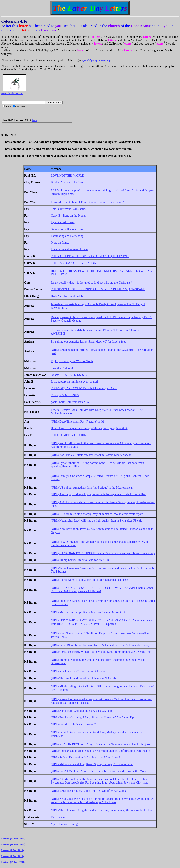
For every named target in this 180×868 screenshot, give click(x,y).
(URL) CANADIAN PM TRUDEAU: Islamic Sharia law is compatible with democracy (103, 553)
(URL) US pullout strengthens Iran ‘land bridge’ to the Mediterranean (92, 488)
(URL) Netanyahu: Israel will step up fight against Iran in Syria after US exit (96, 521)
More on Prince (60, 243)
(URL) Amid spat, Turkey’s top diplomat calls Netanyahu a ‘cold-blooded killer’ (99, 494)
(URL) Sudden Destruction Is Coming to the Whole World (85, 758)
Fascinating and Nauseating (67, 236)
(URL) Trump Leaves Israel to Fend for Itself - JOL (81, 560)
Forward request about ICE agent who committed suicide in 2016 (90, 202)
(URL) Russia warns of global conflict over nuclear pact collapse (89, 580)
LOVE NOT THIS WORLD (68, 176)
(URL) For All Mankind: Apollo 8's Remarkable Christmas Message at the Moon (99, 771)
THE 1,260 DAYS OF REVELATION (74, 263)
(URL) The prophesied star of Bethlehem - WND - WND (85, 678)
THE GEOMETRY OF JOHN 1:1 (71, 435)
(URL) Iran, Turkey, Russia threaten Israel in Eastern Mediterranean (91, 455)
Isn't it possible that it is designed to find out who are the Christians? (91, 283)
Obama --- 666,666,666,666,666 (70, 375)
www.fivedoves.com (12, 93)
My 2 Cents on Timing (64, 824)
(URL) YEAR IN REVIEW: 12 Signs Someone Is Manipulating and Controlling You (101, 744)
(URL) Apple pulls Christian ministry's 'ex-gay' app (81, 711)
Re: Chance (58, 817)
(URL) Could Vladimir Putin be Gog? (73, 724)
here (35, 120)
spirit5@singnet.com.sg (97, 60)
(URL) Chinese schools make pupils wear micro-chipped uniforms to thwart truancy (101, 751)
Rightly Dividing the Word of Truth (72, 361)
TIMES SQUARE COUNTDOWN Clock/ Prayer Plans (84, 388)
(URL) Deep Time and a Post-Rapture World (77, 422)
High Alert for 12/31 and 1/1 (68, 296)
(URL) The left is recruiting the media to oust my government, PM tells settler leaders (102, 810)
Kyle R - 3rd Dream (63, 222)
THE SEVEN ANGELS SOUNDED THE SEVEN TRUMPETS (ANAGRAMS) (99, 289)
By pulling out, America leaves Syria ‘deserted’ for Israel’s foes (89, 342)
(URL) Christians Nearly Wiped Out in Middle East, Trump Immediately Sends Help (101, 652)
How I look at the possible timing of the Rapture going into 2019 (89, 428)
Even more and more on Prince (69, 249)
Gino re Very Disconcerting (67, 229)
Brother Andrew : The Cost (67, 182)
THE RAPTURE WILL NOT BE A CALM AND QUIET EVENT (90, 256)
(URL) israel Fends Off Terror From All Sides (78, 671)
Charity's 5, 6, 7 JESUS (65, 395)
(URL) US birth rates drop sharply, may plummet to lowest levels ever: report (97, 514)
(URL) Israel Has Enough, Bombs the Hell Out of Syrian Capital (89, 791)
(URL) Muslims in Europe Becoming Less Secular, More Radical (90, 612)
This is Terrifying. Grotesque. (68, 209)
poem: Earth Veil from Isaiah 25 (70, 402)
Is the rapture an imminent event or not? (75, 382)
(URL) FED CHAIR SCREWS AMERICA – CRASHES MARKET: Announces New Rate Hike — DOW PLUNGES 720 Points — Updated (101, 622)
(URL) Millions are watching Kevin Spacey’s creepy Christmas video (92, 764)
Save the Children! (62, 368)
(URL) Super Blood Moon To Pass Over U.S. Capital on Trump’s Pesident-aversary (100, 645)
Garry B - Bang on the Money (69, 216)
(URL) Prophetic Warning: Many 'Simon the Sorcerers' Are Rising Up (92, 718)
